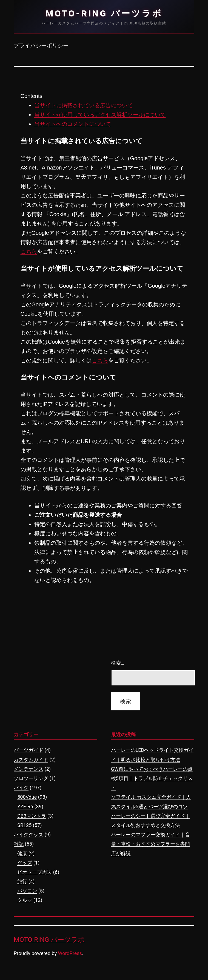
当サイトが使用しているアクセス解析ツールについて (100, 115)
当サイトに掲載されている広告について (84, 105)
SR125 (24, 825)
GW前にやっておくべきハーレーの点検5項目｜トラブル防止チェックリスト (152, 778)
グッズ (25, 863)
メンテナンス (29, 769)
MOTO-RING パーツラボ (104, 13)
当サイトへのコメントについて (73, 124)
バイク (21, 788)
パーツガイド (29, 750)
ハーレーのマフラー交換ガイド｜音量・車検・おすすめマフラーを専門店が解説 (150, 844)
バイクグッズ (29, 834)
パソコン (27, 891)
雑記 (19, 844)
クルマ (25, 900)
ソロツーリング (31, 778)
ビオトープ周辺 (35, 872)
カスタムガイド (31, 760)
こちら (29, 252)
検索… (118, 663)
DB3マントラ (32, 816)
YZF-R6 (25, 807)
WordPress (70, 953)
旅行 (22, 881)
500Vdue (27, 797)
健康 (22, 853)
